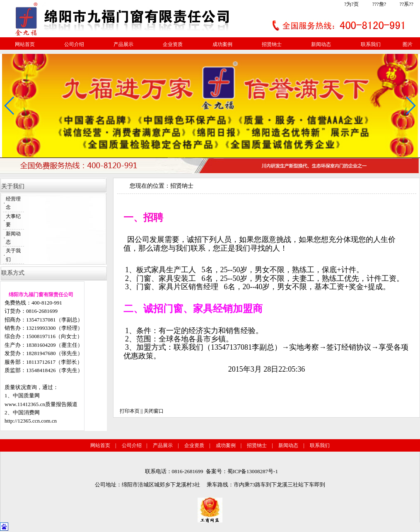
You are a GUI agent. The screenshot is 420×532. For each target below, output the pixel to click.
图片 (408, 44)
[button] (410, 106)
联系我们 (371, 44)
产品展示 (123, 44)
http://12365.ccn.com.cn (31, 421)
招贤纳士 (272, 44)
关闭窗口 (154, 411)
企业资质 (173, 44)
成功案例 (222, 44)
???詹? (379, 4)
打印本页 (130, 411)
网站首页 (25, 44)
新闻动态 (321, 44)
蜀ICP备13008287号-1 (253, 471)
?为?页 (351, 4)
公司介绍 (74, 44)
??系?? (406, 4)
